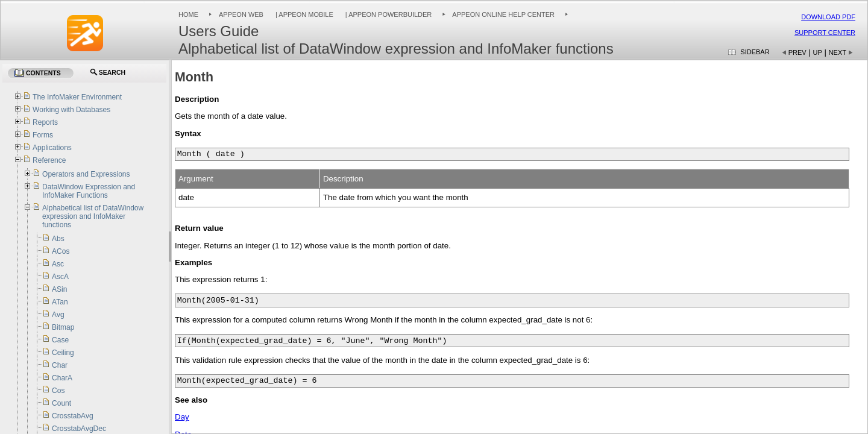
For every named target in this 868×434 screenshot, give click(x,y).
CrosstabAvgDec (79, 429)
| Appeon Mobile (303, 14)
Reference (49, 160)
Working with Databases (71, 110)
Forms (43, 135)
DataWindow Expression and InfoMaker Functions (89, 191)
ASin (59, 289)
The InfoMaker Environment (77, 97)
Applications (52, 148)
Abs (58, 239)
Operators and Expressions (86, 174)
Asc (58, 264)
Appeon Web (241, 14)
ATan (60, 302)
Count (61, 403)
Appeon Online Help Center (503, 14)
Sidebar (755, 52)
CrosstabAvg (72, 416)
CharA (62, 378)
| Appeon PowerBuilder (388, 14)
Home (188, 14)
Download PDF (828, 17)
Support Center (825, 33)
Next (838, 52)
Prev (797, 52)
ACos (61, 251)
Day (182, 417)
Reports (45, 122)
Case (60, 340)
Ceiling (63, 353)
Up (818, 52)
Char (60, 365)
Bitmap (63, 327)
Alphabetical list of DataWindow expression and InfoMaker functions (93, 216)
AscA (60, 277)
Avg (58, 315)
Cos (58, 391)
